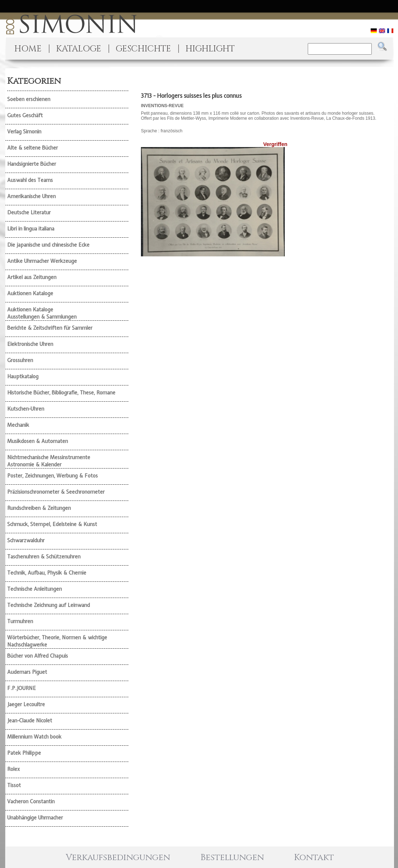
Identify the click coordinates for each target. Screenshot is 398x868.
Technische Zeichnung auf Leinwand (49, 605)
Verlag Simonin (24, 132)
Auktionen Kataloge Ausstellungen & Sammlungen (42, 313)
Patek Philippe (24, 753)
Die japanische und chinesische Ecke (48, 245)
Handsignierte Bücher (32, 164)
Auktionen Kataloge (30, 293)
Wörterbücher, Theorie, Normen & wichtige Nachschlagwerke (57, 641)
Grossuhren (20, 360)
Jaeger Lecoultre (26, 704)
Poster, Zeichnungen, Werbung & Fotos (52, 476)
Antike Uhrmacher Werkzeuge (42, 261)
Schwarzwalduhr (26, 540)
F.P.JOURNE (22, 688)
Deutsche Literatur (29, 213)
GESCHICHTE (143, 49)
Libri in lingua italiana (31, 229)
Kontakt (314, 858)
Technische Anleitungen (35, 589)
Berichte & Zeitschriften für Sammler (50, 328)
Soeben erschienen (29, 99)
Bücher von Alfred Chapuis (38, 656)
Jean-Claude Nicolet (30, 721)
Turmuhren (20, 621)
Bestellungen (232, 858)
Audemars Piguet (27, 672)
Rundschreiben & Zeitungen (39, 508)
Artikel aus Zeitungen (32, 277)
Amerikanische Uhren (31, 196)
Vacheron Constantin (31, 801)
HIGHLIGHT (210, 49)
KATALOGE (79, 49)
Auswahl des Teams (30, 180)
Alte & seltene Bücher (33, 148)
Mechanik (18, 425)
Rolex (13, 769)
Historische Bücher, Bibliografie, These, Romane (61, 393)
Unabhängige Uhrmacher (35, 818)
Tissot (14, 785)
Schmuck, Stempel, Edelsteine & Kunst (52, 524)
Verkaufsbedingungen (118, 858)
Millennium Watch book (34, 737)
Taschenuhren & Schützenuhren (44, 557)
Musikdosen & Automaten (38, 441)
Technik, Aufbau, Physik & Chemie (47, 573)
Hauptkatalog (23, 376)
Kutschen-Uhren (26, 409)
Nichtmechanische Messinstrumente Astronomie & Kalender (49, 461)
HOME (28, 49)
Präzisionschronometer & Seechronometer (56, 492)
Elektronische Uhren (30, 344)
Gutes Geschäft (25, 115)
